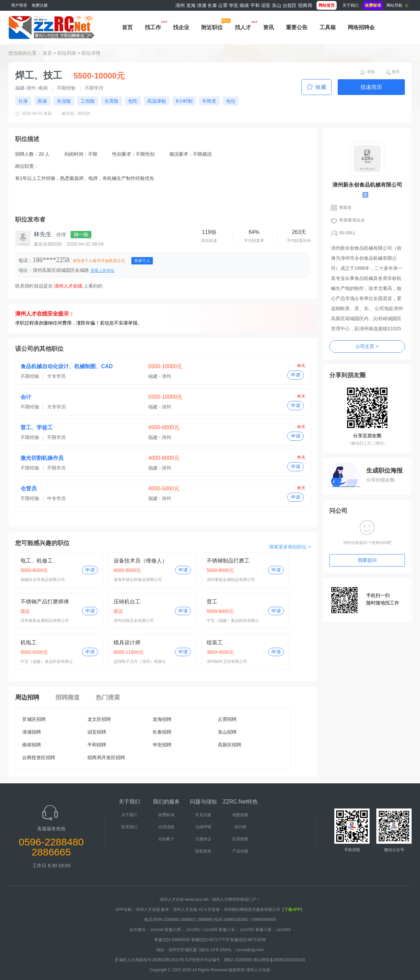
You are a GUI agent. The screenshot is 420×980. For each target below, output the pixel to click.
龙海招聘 (162, 719)
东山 (277, 5)
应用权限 (240, 839)
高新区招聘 (229, 745)
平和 (255, 5)
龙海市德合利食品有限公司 (138, 580)
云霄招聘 (227, 719)
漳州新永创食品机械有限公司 (367, 185)
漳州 (180, 5)
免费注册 (40, 5)
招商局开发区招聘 (106, 757)
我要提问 (367, 560)
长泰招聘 (162, 732)
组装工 (215, 643)
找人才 (243, 27)
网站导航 (394, 5)
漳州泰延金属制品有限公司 (231, 580)
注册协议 (203, 839)
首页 (127, 27)
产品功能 (240, 851)
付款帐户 (166, 839)
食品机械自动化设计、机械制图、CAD (67, 366)
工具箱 (328, 27)
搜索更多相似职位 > (290, 547)
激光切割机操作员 (42, 458)
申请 (296, 375)
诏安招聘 (97, 732)
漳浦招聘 (32, 732)
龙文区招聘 (99, 719)
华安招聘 (162, 745)
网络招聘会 (361, 27)
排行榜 (240, 827)
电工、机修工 (37, 561)
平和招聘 (97, 745)
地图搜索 (240, 815)
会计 (26, 397)
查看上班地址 (102, 271)
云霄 (223, 5)
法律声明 (203, 827)
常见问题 (203, 815)
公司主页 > (367, 346)
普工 (212, 602)
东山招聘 (227, 732)
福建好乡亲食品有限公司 (43, 580)
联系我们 (129, 827)
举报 (371, 72)
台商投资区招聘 (39, 757)
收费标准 (166, 815)
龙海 (191, 5)
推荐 (396, 72)
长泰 (212, 5)
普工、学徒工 (37, 427)
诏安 (266, 5)
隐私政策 (203, 851)
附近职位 (212, 27)
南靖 (244, 5)
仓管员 (29, 488)
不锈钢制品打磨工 (228, 561)
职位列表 (67, 53)
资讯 (268, 27)
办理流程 (166, 827)
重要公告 (297, 27)
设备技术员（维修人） (140, 561)
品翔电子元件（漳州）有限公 (140, 661)
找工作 (153, 27)
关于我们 (350, 5)
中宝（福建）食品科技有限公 (233, 621)
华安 (234, 5)
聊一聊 (81, 235)
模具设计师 (127, 643)
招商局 (305, 5)
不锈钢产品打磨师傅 (45, 602)
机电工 (29, 643)
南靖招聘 (32, 745)
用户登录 (19, 5)
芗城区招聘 (34, 719)
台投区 (290, 5)
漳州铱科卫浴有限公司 (227, 661)
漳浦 (202, 5)
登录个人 (142, 261)
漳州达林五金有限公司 (134, 621)
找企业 (181, 27)
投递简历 (371, 87)
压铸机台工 (127, 602)
